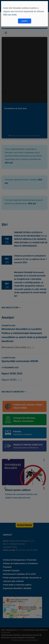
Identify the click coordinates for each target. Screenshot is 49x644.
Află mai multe (10, 15)
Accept (25, 21)
